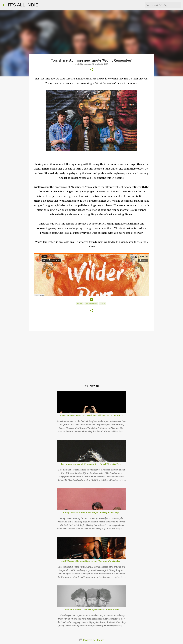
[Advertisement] (91, 356)
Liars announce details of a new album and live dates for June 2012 (91, 415)
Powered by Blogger (91, 640)
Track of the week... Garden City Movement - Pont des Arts (91, 610)
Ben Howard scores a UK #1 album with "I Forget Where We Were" (92, 464)
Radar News (91, 304)
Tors (103, 304)
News (80, 304)
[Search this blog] (166, 5)
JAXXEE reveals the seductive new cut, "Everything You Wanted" (91, 561)
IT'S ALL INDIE (23, 5)
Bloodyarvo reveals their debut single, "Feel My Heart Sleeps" (91, 513)
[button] (91, 70)
